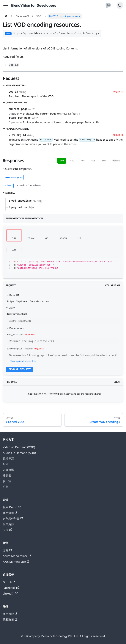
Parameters (16, 328)
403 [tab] (93, 161)
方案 (7, 550)
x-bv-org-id (15, 349)
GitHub (9, 582)
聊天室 (7, 481)
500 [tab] (104, 161)
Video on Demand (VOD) (19, 447)
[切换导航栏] (6, 5)
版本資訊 (8, 524)
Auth (12, 308)
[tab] (8, 186)
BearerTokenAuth (17, 314)
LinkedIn (10, 593)
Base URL (15, 295)
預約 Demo (12, 507)
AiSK (6, 464)
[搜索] (120, 5)
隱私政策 (10, 619)
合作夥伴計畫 (13, 518)
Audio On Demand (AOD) (19, 453)
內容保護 (8, 470)
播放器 (7, 475)
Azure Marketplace (17, 556)
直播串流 (8, 458)
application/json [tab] (13, 177)
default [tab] (116, 161)
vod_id (11, 335)
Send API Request (20, 369)
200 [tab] (62, 161)
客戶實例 (10, 513)
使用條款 (10, 614)
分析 (6, 487)
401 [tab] (83, 161)
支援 (7, 530)
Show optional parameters (21, 361)
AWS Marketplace (16, 562)
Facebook (11, 588)
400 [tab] (72, 161)
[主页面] (6, 16)
